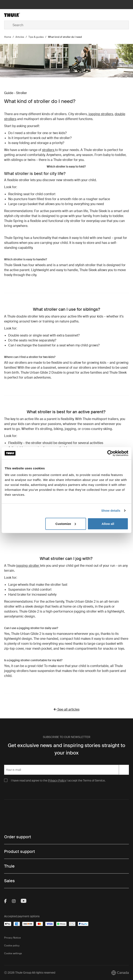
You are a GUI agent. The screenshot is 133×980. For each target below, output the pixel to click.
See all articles (67, 709)
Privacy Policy (57, 780)
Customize (66, 524)
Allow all (108, 524)
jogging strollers (101, 114)
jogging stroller (28, 566)
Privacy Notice (12, 938)
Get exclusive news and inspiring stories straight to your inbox (66, 749)
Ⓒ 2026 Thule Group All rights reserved (30, 973)
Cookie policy (12, 946)
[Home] (25, 15)
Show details (111, 511)
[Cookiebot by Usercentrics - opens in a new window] (110, 453)
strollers (48, 150)
